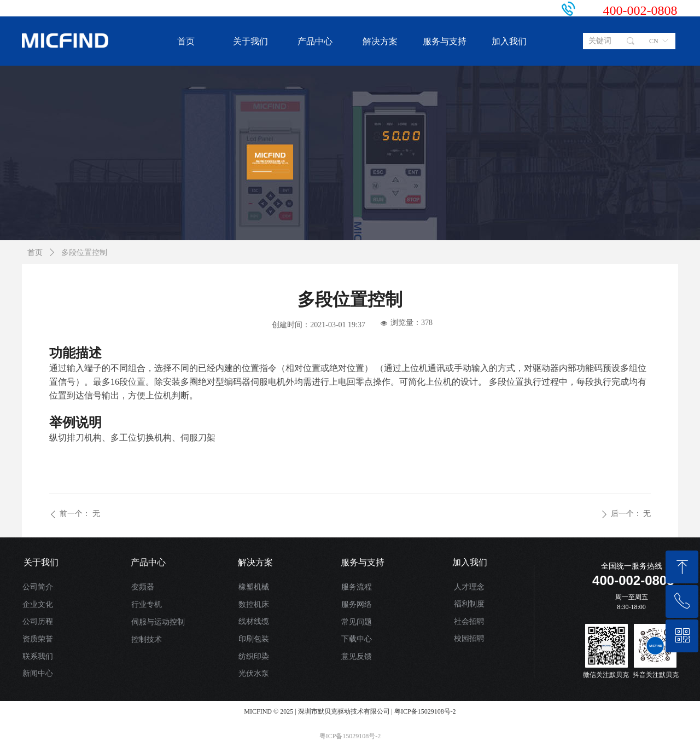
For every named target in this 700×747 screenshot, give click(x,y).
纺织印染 (254, 656)
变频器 (143, 587)
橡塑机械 (254, 587)
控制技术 (147, 639)
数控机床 (254, 604)
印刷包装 (254, 639)
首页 (35, 253)
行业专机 (147, 604)
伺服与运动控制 (158, 622)
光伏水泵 (254, 673)
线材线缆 (254, 621)
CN (654, 41)
